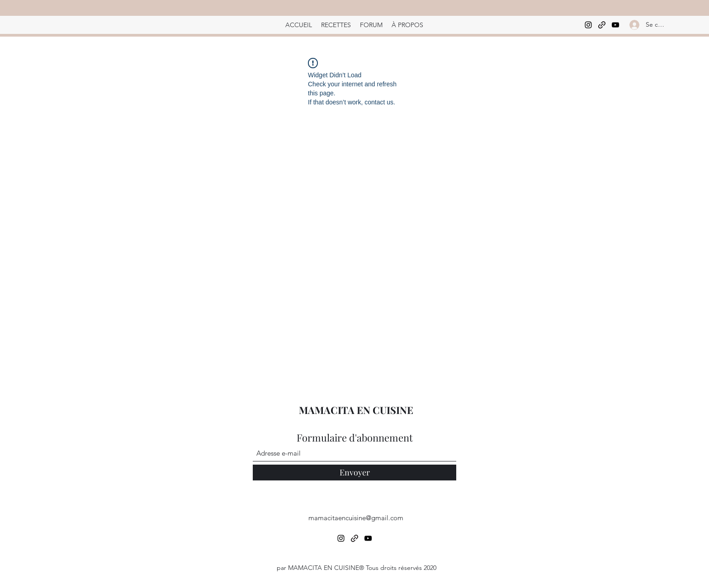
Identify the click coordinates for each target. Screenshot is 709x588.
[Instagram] (588, 25)
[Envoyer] (354, 473)
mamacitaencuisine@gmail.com (356, 518)
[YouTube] (615, 25)
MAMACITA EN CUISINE (356, 410)
